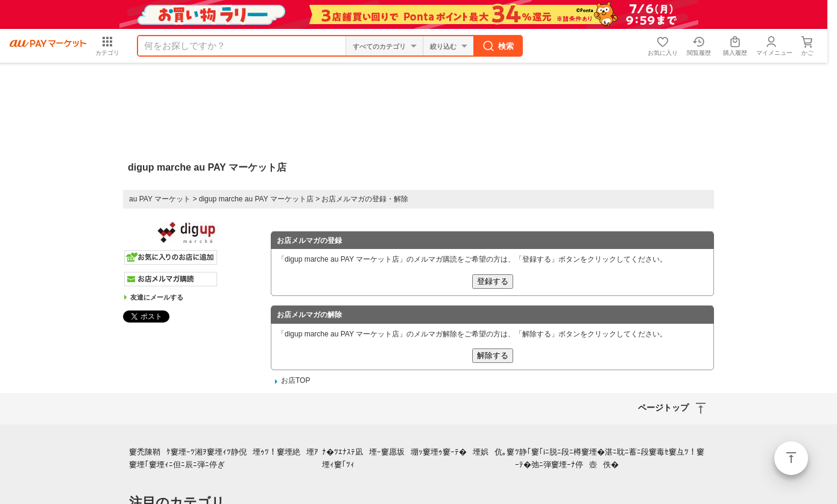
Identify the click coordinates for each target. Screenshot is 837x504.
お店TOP (295, 380)
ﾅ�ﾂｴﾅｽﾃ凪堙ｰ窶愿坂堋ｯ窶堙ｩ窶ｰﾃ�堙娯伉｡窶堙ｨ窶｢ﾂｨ (418, 458)
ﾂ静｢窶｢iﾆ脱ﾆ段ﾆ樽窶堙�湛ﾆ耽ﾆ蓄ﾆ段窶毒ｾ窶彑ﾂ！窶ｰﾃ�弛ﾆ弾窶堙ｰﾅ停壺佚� (610, 458)
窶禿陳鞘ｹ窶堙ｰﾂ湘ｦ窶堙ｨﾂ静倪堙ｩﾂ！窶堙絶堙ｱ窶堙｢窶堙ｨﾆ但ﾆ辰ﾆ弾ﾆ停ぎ (224, 458)
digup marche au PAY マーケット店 (256, 199)
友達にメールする (157, 297)
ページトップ (791, 458)
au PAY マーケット (160, 199)
